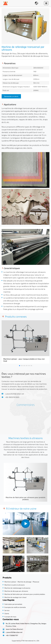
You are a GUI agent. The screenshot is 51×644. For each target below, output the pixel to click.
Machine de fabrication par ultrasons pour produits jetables (25, 498)
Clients (7, 613)
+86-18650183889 (12, 397)
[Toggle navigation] (46, 3)
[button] (20, 366)
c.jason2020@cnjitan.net (15, 394)
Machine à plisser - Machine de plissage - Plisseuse (22, 582)
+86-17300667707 (12, 635)
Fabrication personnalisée (13, 604)
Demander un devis (11, 96)
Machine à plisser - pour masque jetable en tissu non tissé (24, 360)
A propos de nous (10, 617)
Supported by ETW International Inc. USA (25, 641)
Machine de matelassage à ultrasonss (17, 588)
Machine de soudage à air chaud (15, 597)
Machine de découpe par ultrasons (16, 591)
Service (7, 610)
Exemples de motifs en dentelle (15, 607)
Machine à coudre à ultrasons (14, 585)
